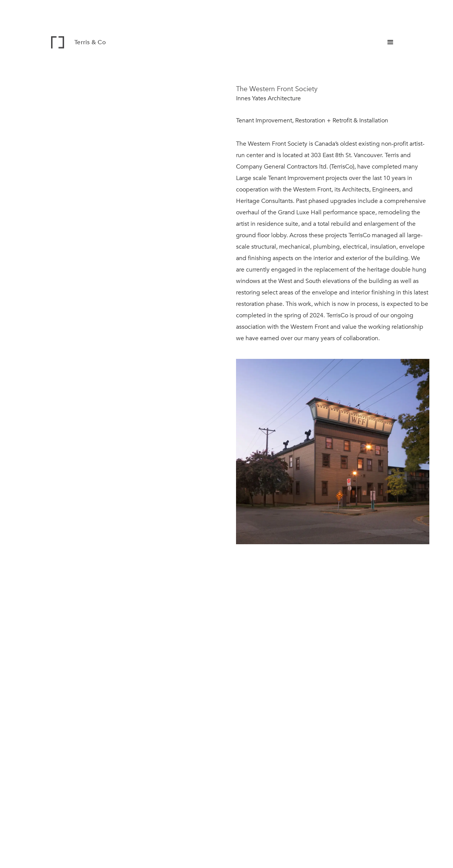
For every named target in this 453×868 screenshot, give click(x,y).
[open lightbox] (333, 458)
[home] (86, 42)
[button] (390, 42)
